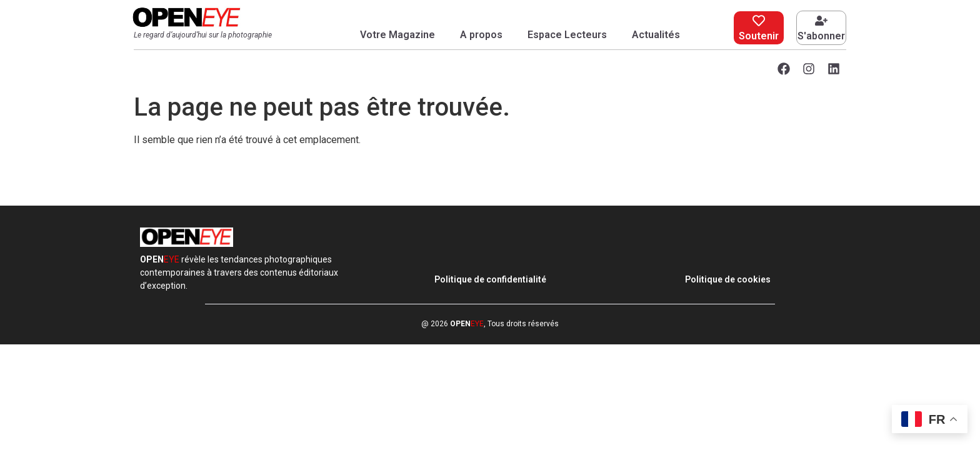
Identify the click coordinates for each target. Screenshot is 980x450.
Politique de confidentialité (490, 279)
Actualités (656, 35)
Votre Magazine (397, 35)
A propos (481, 35)
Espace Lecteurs (567, 35)
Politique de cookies (728, 279)
